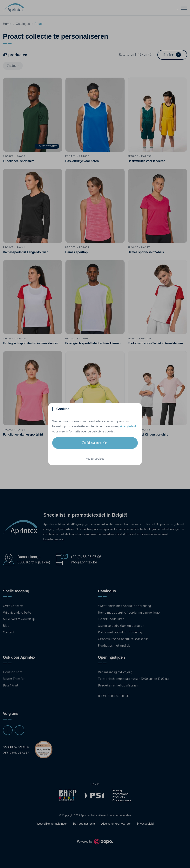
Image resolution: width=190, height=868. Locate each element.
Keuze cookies (95, 459)
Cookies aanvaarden (95, 443)
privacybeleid (127, 427)
